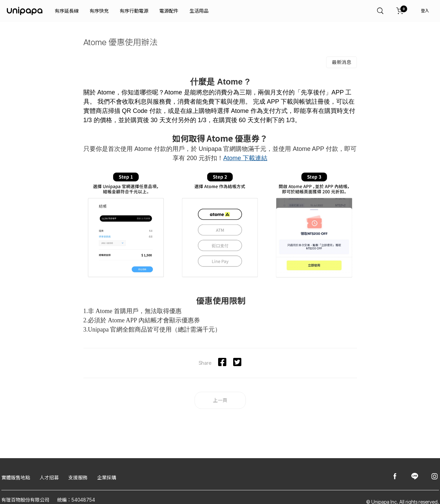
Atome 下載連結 (245, 158)
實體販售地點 (16, 477)
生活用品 (199, 11)
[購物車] (400, 11)
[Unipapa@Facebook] (395, 477)
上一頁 (220, 400)
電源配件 (169, 11)
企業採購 (107, 477)
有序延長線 (67, 11)
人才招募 (49, 477)
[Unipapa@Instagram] (435, 477)
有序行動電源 (134, 11)
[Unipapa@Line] (415, 477)
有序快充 (99, 11)
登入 (425, 11)
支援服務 (78, 477)
